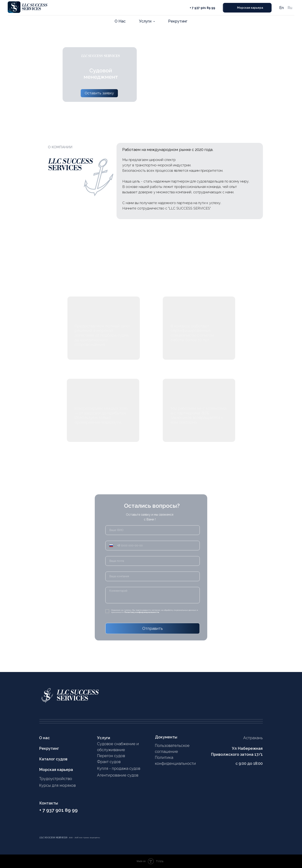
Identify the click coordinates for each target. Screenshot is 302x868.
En (281, 8)
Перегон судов (111, 756)
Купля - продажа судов (119, 768)
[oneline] (153, 574)
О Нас (120, 21)
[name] (153, 528)
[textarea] (153, 593)
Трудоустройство (56, 779)
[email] (153, 558)
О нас (44, 738)
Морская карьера (56, 770)
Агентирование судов (118, 775)
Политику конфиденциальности (142, 610)
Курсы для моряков (57, 785)
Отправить (153, 626)
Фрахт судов (109, 762)
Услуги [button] (146, 21)
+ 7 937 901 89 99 (202, 8)
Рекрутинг (178, 21)
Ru (290, 8)
